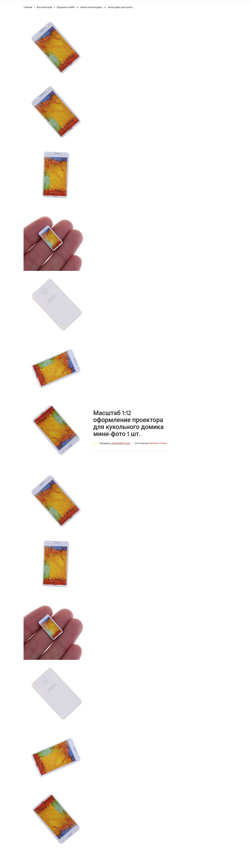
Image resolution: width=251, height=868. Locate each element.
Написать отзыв (158, 443)
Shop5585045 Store (121, 443)
